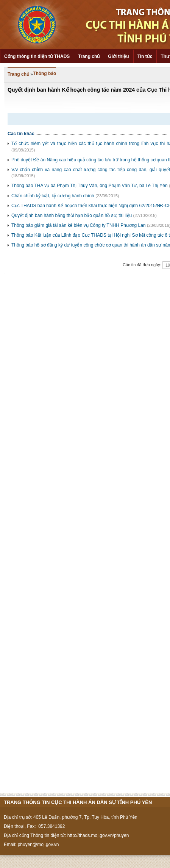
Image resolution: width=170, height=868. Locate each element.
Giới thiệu (118, 56)
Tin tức (145, 56)
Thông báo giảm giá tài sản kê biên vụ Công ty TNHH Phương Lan (79, 225)
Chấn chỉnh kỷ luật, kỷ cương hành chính (53, 196)
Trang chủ (89, 56)
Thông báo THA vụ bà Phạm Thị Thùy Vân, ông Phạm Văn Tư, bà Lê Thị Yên (90, 186)
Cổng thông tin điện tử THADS (37, 56)
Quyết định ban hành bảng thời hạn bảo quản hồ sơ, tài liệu (72, 215)
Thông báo (44, 73)
